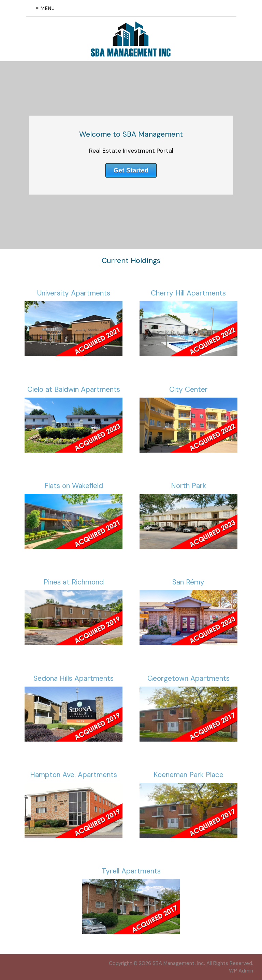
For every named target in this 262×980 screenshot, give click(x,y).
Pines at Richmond (74, 582)
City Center (188, 389)
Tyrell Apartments (131, 871)
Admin (241, 971)
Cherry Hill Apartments (188, 293)
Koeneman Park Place (188, 775)
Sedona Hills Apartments (74, 678)
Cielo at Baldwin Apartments (74, 389)
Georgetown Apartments (188, 678)
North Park (188, 486)
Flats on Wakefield (74, 486)
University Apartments (74, 293)
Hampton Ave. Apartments (74, 775)
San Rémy (188, 582)
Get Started (131, 170)
